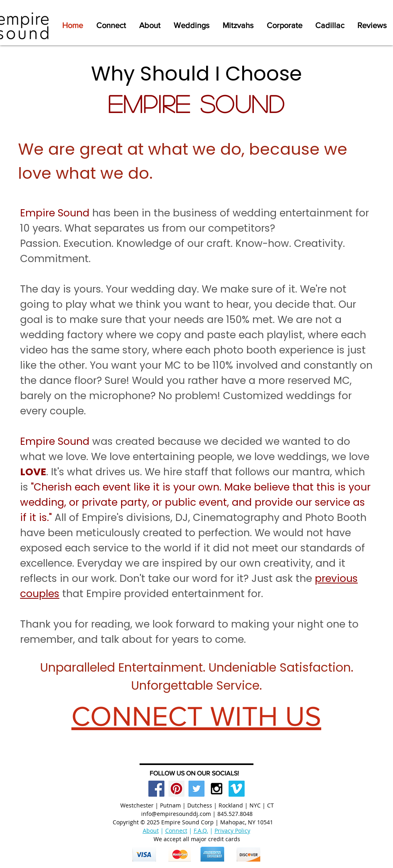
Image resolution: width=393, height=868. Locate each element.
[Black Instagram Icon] (217, 789)
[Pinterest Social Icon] (176, 789)
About (151, 831)
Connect (176, 831)
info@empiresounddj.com (176, 814)
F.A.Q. (201, 831)
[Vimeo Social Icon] (237, 789)
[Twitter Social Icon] (196, 789)
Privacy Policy (232, 831)
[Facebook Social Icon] (156, 789)
